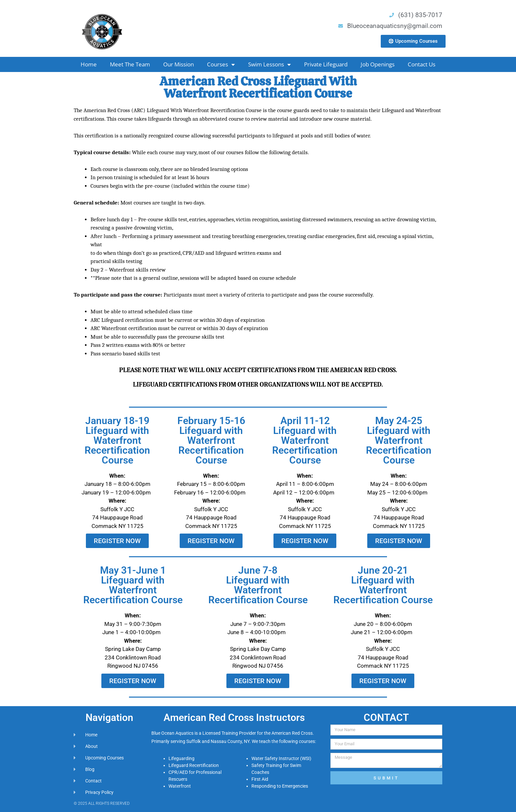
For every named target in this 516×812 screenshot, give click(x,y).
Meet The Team (130, 64)
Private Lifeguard (326, 64)
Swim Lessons (270, 65)
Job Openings (378, 64)
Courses (221, 65)
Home (89, 64)
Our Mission (179, 64)
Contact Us (422, 64)
